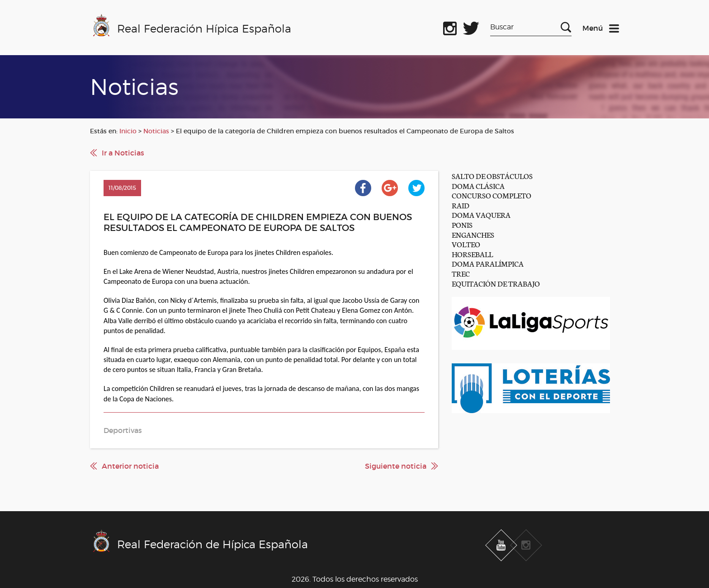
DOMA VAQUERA (481, 214)
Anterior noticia (130, 466)
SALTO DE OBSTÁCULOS (492, 176)
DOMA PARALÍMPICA (488, 263)
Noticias (156, 131)
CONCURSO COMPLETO (492, 195)
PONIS (462, 224)
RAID (461, 205)
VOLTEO (466, 244)
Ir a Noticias (123, 153)
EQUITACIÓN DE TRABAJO (496, 283)
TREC (461, 273)
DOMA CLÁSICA (478, 186)
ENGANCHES (473, 234)
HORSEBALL (472, 254)
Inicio (128, 131)
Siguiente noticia (396, 466)
